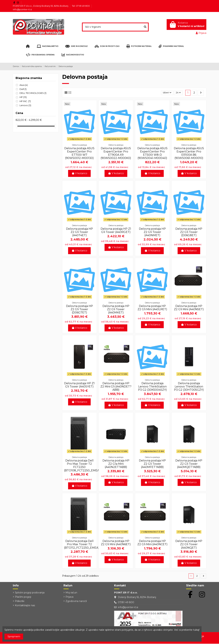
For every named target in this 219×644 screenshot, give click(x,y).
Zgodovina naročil (76, 601)
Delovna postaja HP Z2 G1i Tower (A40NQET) (189, 544)
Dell (23, 89)
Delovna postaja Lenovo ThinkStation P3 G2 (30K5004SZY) (152, 387)
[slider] (17, 126)
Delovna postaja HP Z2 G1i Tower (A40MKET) (116, 309)
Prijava (69, 597)
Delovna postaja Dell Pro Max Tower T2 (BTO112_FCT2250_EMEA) (82, 544)
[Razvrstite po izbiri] (166, 93)
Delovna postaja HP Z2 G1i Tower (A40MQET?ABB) (189, 464)
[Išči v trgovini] (145, 27)
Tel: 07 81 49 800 (81, 6)
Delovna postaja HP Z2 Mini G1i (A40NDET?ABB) (116, 387)
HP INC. (25, 101)
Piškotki (20, 601)
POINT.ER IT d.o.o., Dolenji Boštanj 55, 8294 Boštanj (41, 6)
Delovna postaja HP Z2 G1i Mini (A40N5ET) (189, 308)
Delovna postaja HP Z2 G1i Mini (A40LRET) (152, 308)
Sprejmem (14, 636)
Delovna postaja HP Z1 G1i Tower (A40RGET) (116, 230)
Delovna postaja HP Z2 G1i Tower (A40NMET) (152, 232)
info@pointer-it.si (22, 9)
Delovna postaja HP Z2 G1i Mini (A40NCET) (152, 543)
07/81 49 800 (126, 603)
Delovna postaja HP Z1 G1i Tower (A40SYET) (79, 385)
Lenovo (25, 105)
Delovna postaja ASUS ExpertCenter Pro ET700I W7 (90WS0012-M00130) (79, 153)
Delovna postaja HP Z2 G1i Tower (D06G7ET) (79, 309)
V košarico (79, 173)
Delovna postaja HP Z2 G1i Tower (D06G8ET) (189, 232)
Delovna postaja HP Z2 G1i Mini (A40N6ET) (116, 543)
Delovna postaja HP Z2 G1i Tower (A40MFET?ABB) (152, 464)
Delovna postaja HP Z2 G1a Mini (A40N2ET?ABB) (116, 464)
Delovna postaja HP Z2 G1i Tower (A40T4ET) (79, 232)
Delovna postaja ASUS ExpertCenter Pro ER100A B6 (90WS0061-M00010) (189, 153)
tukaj (196, 630)
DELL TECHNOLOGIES (33, 93)
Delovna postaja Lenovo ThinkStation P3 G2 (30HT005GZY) (189, 387)
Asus (24, 85)
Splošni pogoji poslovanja (30, 593)
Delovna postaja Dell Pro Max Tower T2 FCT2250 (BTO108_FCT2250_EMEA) (82, 465)
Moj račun (71, 593)
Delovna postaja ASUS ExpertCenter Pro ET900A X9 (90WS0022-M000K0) (116, 153)
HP (23, 97)
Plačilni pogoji (23, 597)
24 (178, 93)
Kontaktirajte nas (25, 606)
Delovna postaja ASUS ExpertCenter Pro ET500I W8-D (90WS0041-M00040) (152, 153)
